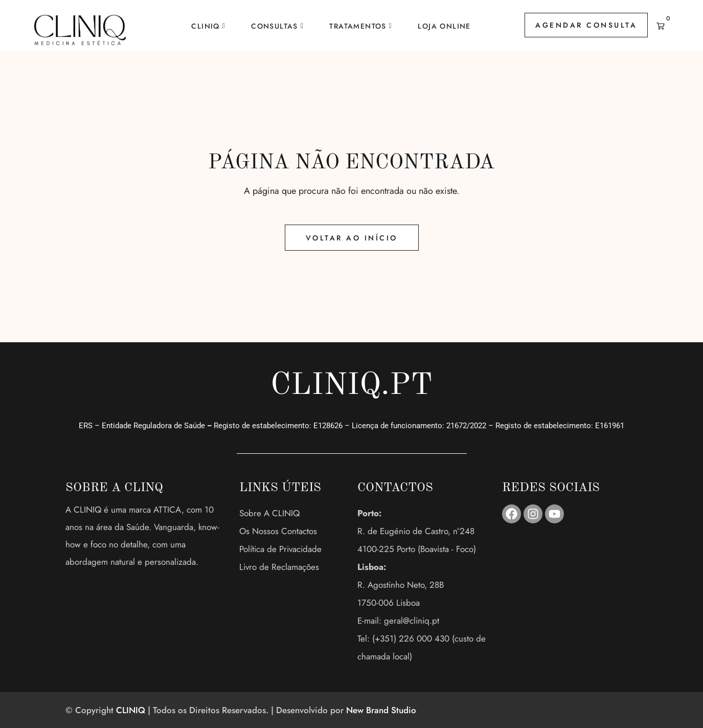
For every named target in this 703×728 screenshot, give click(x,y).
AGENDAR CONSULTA (586, 25)
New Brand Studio (381, 710)
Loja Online (444, 26)
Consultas (275, 26)
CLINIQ (205, 26)
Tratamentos (358, 26)
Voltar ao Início (352, 238)
